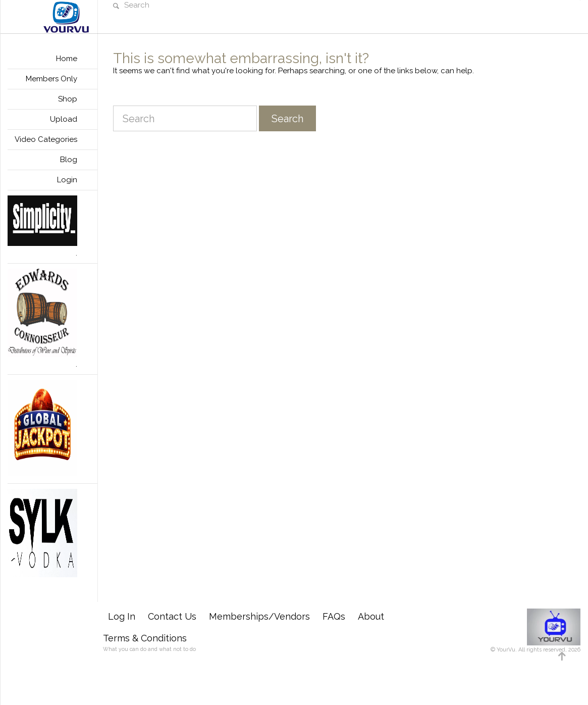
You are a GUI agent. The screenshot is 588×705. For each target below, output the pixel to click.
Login (67, 180)
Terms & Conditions (145, 638)
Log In (122, 616)
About (371, 616)
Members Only (51, 79)
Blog (69, 160)
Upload (64, 119)
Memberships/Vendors (259, 616)
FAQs (334, 616)
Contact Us (172, 616)
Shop (68, 99)
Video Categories (46, 139)
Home (67, 59)
